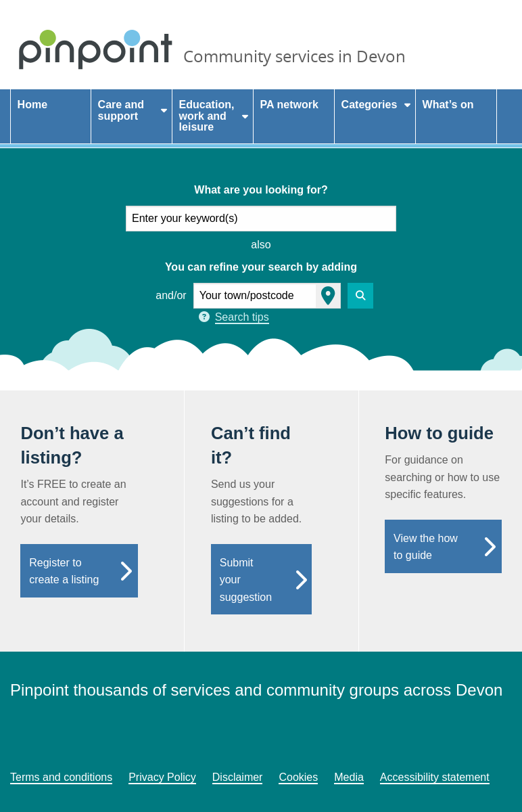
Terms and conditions (61, 777)
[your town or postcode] (267, 296)
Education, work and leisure (207, 116)
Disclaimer (238, 777)
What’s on (448, 105)
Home (32, 105)
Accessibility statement (435, 777)
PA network (289, 105)
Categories (370, 105)
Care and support (121, 110)
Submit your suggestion (246, 580)
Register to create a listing (64, 571)
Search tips (242, 317)
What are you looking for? (261, 190)
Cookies (298, 777)
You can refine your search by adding (261, 267)
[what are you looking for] (261, 219)
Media (349, 777)
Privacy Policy (162, 777)
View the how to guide (426, 547)
